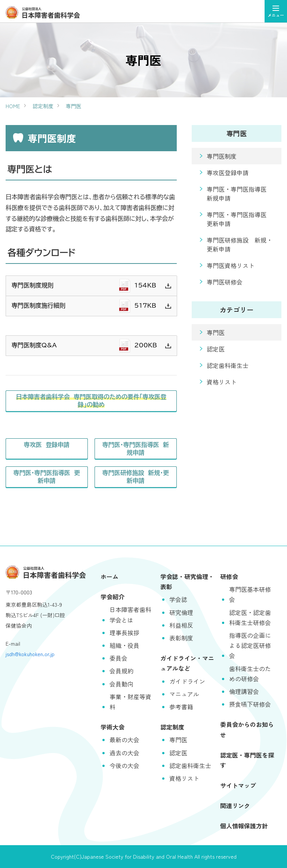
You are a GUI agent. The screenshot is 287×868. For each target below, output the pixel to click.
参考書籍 (181, 707)
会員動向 (121, 684)
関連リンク (235, 805)
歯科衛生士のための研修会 (250, 674)
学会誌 (178, 599)
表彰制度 (181, 638)
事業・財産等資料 (130, 702)
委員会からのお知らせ (247, 729)
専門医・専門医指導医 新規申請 (136, 449)
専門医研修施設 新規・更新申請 (136, 477)
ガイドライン (187, 681)
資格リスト (222, 382)
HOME (13, 106)
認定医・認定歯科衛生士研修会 (250, 617)
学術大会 (112, 727)
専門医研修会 (225, 282)
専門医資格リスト (231, 265)
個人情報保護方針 (244, 826)
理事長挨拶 (124, 633)
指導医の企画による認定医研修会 (250, 645)
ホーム (109, 576)
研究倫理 (181, 612)
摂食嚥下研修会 (250, 704)
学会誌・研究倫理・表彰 (187, 581)
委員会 (118, 658)
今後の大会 (124, 765)
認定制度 (43, 106)
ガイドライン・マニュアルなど (187, 663)
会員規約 (121, 671)
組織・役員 (124, 645)
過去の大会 (124, 753)
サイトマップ (238, 785)
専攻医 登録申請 (47, 445)
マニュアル (184, 694)
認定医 (216, 349)
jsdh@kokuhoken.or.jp (30, 654)
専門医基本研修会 (250, 594)
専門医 (74, 106)
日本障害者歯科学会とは (130, 614)
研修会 (229, 576)
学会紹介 (112, 597)
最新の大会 (124, 740)
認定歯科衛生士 (228, 365)
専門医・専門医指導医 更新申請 (47, 477)
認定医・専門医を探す (247, 760)
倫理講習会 (244, 691)
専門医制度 (222, 156)
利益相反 (181, 625)
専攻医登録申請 (228, 173)
